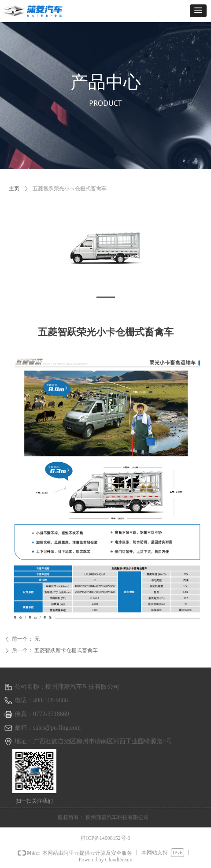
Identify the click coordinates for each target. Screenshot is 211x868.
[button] (198, 11)
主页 (14, 189)
